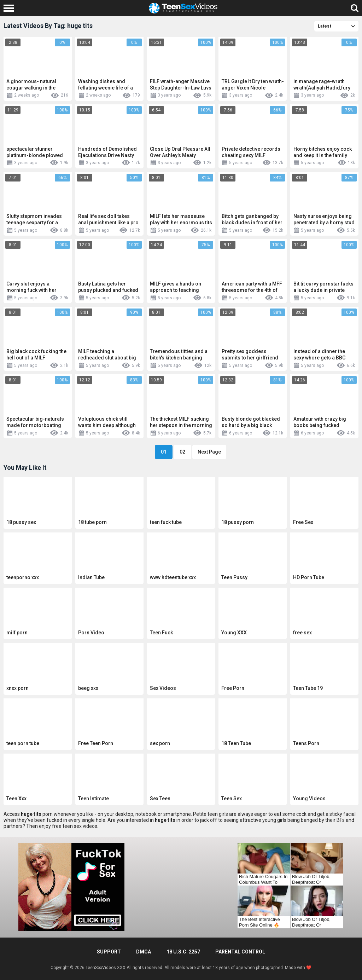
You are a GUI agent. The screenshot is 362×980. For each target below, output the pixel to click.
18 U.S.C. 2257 (183, 952)
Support (109, 952)
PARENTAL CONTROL (240, 952)
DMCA (144, 952)
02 (182, 452)
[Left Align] (10, 8)
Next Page (209, 452)
